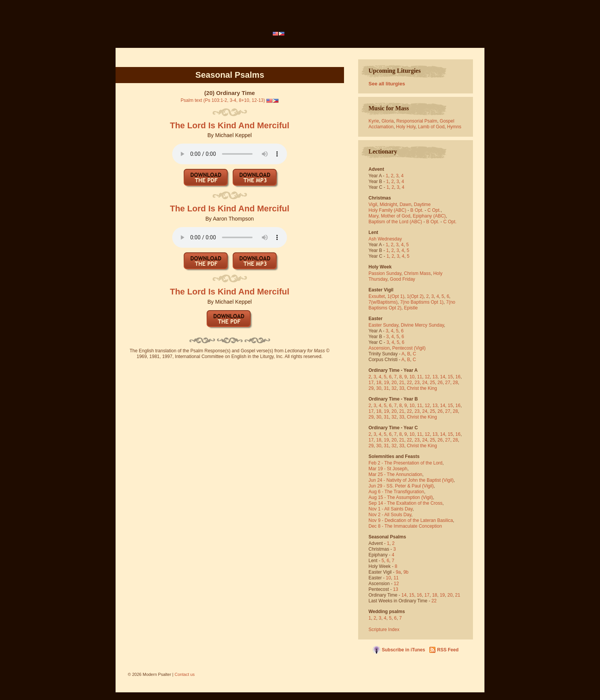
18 (379, 383)
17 (371, 383)
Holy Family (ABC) (387, 210)
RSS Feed (448, 650)
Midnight (388, 204)
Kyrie (374, 121)
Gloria (388, 121)
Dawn (405, 204)
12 (427, 377)
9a (398, 572)
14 (443, 377)
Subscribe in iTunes (404, 650)
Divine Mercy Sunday (423, 325)
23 (417, 383)
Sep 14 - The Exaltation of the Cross (405, 503)
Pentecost (402, 348)
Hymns (454, 127)
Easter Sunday (383, 325)
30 (379, 388)
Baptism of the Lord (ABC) (395, 222)
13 (435, 377)
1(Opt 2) (415, 296)
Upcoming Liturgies (395, 71)
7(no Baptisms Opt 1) (422, 302)
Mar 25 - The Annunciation (395, 474)
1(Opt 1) (396, 296)
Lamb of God (431, 127)
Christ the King (422, 388)
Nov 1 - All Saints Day (390, 509)
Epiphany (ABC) (429, 216)
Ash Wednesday (385, 239)
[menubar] (279, 34)
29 (371, 388)
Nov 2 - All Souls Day (390, 515)
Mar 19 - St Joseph (388, 469)
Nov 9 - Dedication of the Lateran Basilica (411, 520)
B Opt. (417, 210)
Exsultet (377, 296)
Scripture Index (384, 630)
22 (409, 383)
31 (386, 388)
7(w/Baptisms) (383, 302)
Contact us (185, 674)
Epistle (411, 308)
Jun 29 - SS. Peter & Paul (395, 486)
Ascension (379, 348)
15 (450, 377)
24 (425, 383)
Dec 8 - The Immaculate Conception (405, 526)
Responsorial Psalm (417, 121)
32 (394, 388)
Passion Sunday (385, 273)
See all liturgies (387, 84)
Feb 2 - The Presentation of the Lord (405, 463)
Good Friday (403, 279)
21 (402, 383)
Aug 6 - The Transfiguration (396, 492)
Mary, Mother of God (389, 216)
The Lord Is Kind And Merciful (230, 125)
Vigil (373, 204)
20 (394, 383)
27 (448, 383)
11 (420, 377)
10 (412, 377)
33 (402, 388)
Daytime (422, 204)
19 (386, 383)
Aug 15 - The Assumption (394, 497)
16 (458, 377)
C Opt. (434, 210)
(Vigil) (420, 348)
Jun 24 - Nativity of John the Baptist (405, 480)
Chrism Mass (417, 273)
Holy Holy (406, 127)
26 (440, 383)
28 (455, 383)
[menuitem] (279, 34)
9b (406, 572)
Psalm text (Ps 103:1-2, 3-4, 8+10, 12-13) (223, 100)
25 (432, 383)
